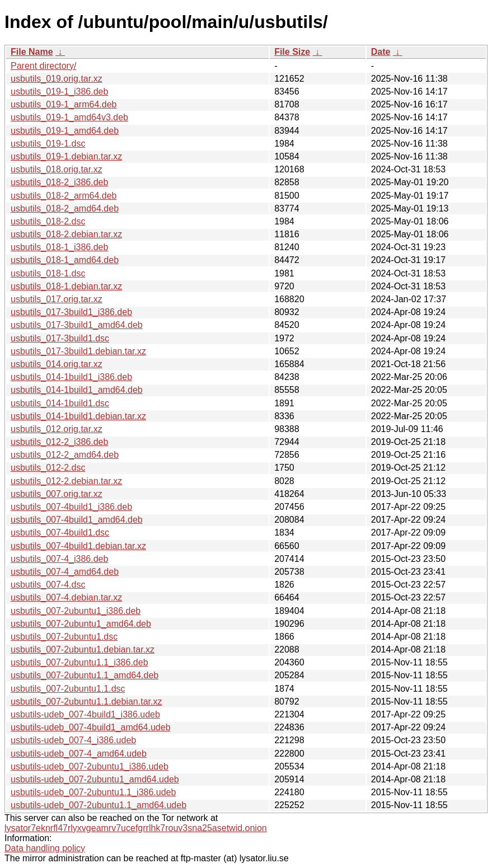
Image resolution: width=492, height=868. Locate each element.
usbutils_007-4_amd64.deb (65, 572)
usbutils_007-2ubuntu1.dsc (64, 637)
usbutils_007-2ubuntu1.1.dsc (68, 689)
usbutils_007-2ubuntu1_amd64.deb (81, 624)
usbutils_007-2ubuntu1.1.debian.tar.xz (86, 702)
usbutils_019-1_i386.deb (59, 92)
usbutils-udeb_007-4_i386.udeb (73, 740)
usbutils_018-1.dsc (48, 273)
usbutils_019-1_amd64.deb (65, 131)
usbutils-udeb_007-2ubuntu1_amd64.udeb (95, 779)
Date (381, 52)
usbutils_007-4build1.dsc (60, 532)
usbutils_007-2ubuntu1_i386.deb (76, 611)
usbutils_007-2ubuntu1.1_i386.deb (79, 662)
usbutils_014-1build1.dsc (60, 403)
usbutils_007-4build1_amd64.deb (77, 520)
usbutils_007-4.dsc (48, 585)
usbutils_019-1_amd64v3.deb (69, 117)
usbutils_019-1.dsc (48, 144)
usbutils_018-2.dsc (48, 221)
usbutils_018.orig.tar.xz (57, 169)
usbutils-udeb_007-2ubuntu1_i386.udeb (90, 766)
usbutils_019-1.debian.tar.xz (66, 156)
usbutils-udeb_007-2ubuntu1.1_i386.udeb (93, 792)
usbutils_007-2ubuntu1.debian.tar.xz (83, 649)
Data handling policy (45, 848)
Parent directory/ (43, 66)
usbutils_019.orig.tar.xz (57, 79)
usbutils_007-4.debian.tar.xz (66, 597)
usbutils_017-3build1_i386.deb (71, 312)
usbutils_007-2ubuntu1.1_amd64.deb (85, 675)
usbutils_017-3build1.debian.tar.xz (78, 351)
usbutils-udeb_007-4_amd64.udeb (79, 754)
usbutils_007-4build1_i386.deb (71, 507)
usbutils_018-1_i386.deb (59, 247)
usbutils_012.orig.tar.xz (57, 429)
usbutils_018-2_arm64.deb (64, 196)
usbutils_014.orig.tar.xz (57, 364)
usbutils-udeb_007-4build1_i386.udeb (85, 714)
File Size (292, 52)
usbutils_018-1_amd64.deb (65, 260)
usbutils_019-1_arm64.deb (64, 104)
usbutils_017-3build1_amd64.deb (77, 325)
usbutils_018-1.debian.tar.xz (66, 286)
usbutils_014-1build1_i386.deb (71, 377)
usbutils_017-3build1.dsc (60, 338)
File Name (32, 52)
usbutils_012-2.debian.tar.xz (66, 481)
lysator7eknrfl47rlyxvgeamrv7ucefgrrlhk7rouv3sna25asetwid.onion (136, 828)
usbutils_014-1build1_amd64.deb (77, 390)
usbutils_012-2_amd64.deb (65, 455)
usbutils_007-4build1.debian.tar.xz (78, 546)
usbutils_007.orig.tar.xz (57, 494)
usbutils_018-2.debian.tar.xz (66, 234)
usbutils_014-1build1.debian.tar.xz (78, 416)
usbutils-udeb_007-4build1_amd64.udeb (91, 727)
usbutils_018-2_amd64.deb (65, 208)
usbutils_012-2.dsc (48, 468)
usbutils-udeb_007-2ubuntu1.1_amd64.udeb (99, 805)
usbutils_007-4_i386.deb (59, 559)
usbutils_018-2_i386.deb (59, 182)
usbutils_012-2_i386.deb (59, 442)
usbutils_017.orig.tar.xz (57, 299)
